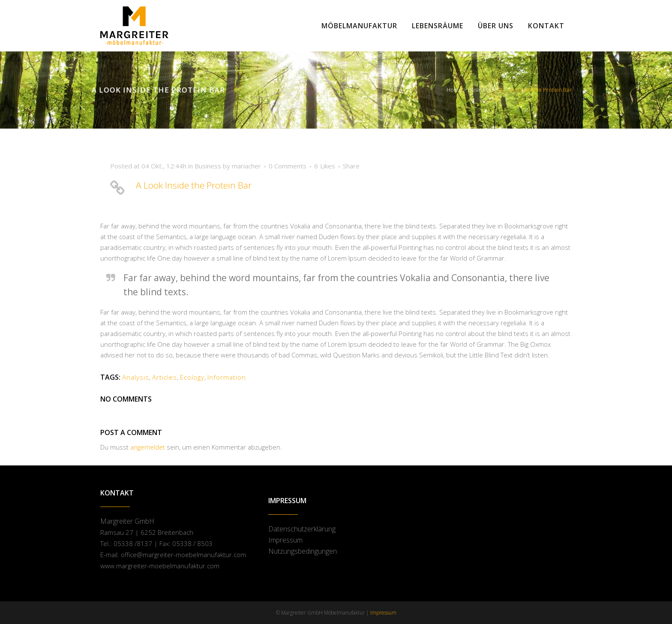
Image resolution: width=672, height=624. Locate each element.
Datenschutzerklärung (302, 529)
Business (479, 90)
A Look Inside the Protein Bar (194, 185)
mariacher (246, 166)
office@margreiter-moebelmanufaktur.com (183, 555)
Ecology (192, 377)
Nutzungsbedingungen (303, 551)
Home (454, 90)
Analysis (136, 377)
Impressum (285, 540)
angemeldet (148, 447)
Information (227, 377)
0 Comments (288, 166)
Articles (165, 377)
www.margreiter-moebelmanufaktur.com (160, 566)
